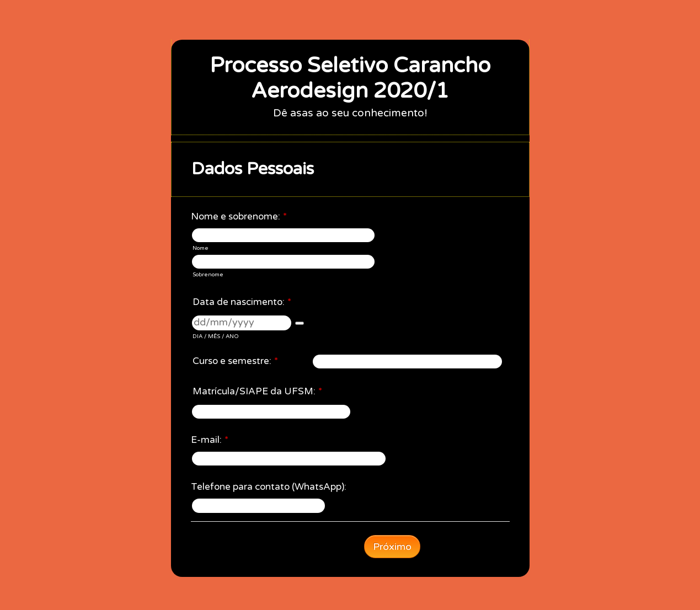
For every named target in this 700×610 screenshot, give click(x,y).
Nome (201, 248)
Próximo (392, 547)
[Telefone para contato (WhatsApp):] (258, 505)
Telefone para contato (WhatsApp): (269, 487)
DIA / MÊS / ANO (216, 336)
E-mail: (210, 440)
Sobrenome (208, 275)
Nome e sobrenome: (239, 216)
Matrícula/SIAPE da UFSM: (257, 391)
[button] (300, 323)
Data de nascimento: (242, 302)
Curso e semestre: (235, 361)
